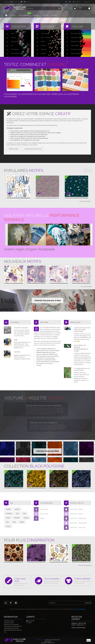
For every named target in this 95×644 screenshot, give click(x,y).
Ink (9, 46)
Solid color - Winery (74, 509)
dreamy (26, 518)
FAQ (5, 632)
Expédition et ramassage (11, 625)
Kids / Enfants (43, 38)
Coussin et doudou (21, 328)
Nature (40, 53)
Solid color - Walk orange (75, 523)
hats (18, 513)
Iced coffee (72, 46)
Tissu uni (77, 27)
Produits (37, 15)
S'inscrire (88, 603)
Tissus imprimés (25, 15)
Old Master (12, 49)
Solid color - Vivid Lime (75, 528)
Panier (83, 8)
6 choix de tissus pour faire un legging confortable (82, 330)
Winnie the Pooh (13, 53)
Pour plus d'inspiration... (85, 565)
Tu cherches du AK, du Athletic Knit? (82, 369)
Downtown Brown (74, 49)
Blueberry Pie (73, 42)
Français (87, 2)
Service (46, 15)
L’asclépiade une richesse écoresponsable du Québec (81, 348)
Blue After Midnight (74, 34)
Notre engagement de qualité (13, 630)
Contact (54, 15)
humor (8, 526)
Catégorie (48, 27)
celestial (17, 518)
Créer (29, 623)
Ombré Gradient (13, 42)
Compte (77, 2)
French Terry (41, 514)
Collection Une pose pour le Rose (48, 300)
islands (17, 509)
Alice (10, 34)
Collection (19, 27)
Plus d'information (81, 609)
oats (7, 522)
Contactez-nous (9, 623)
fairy (14, 522)
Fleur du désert (73, 53)
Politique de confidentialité (13, 626)
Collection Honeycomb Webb (48, 451)
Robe (16, 340)
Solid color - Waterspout (75, 518)
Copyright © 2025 (40, 640)
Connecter (30, 621)
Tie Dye (11, 38)
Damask (41, 49)
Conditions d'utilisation (11, 628)
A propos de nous (9, 621)
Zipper (39, 518)
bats (25, 513)
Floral (40, 42)
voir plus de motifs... (85, 201)
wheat (8, 518)
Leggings (17, 352)
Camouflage (42, 34)
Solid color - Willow (73, 514)
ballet (22, 522)
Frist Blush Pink (73, 38)
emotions (9, 513)
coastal (8, 509)
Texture (40, 46)
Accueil (13, 15)
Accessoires (41, 509)
